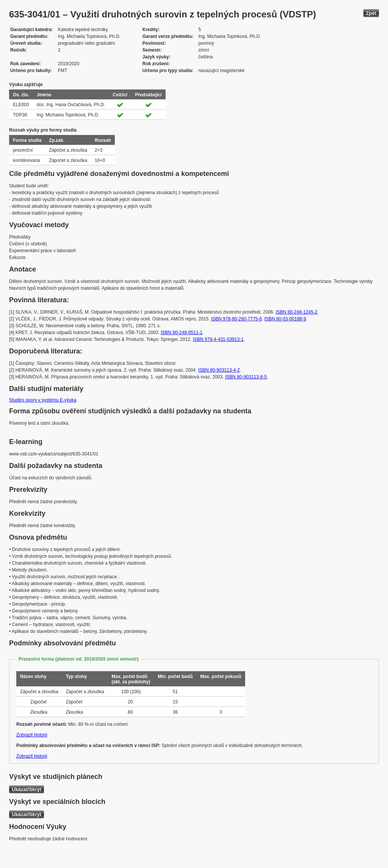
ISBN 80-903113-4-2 (219, 370)
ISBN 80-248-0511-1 (181, 333)
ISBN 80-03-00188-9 (285, 319)
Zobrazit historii (32, 735)
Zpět (371, 13)
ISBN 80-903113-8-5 (246, 377)
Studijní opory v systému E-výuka (43, 400)
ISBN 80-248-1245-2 (296, 312)
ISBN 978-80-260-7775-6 (236, 319)
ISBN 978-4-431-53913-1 (218, 339)
